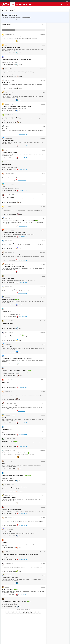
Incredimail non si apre (8, 323)
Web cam (4, 520)
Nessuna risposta (24, 30)
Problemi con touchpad (8, 141)
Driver (3, 27)
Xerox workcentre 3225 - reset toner (11, 48)
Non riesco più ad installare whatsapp (11, 509)
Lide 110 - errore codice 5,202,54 (10, 176)
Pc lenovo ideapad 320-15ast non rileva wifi (13, 267)
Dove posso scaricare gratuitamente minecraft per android (17, 107)
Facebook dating (6, 129)
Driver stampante (6, 95)
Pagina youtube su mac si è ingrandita (12, 255)
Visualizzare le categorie (7, 20)
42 (29, 612)
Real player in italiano (7, 532)
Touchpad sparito (6, 164)
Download (22, 4)
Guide (17, 4)
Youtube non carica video (8, 300)
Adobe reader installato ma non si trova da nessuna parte (16, 566)
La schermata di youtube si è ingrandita (12, 335)
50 (32, 612)
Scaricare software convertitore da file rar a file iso (15, 453)
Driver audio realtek (7, 347)
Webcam (4, 394)
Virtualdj (4, 418)
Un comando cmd (6, 542)
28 (26, 612)
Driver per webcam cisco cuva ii (10, 578)
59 (37, 612)
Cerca (43, 25)
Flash (4, 209)
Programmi (8, 27)
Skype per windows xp (8, 590)
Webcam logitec (6, 382)
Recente (8, 30)
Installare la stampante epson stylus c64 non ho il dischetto (17, 59)
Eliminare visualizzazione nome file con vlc (13, 475)
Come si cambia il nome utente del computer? (13, 233)
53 (34, 612)
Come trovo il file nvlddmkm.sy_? (10, 152)
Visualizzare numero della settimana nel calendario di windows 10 (18, 221)
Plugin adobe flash (7, 83)
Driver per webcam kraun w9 (9, 498)
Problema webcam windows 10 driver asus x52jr (14, 601)
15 (23, 612)
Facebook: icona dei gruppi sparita (11, 117)
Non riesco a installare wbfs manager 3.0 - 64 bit (14, 370)
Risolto (38, 30)
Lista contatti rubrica (7, 429)
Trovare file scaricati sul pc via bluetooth (12, 289)
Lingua (67, 1)
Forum (12, 4)
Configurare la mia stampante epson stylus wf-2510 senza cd (17, 359)
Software (12, 10)
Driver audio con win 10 (8, 441)
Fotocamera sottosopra (8, 279)
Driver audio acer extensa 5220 (10, 406)
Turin (3, 463)
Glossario (29, 4)
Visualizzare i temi (15, 20)
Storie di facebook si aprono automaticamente (14, 37)
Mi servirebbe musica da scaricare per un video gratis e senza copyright (20, 554)
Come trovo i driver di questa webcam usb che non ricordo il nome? (19, 243)
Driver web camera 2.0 (8, 311)
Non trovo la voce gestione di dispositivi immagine (14, 487)
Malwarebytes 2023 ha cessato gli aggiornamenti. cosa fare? (17, 71)
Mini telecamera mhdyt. (8, 197)
